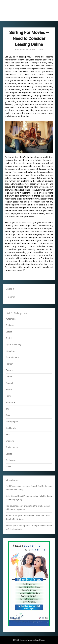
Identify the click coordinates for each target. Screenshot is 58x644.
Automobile (11, 319)
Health (9, 390)
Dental (9, 338)
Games (9, 377)
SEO (8, 435)
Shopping (10, 441)
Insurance (10, 402)
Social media (12, 447)
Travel (8, 467)
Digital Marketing (13, 345)
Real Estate (11, 428)
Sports (9, 454)
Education (10, 351)
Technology (11, 460)
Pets (8, 415)
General (9, 383)
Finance (9, 370)
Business (10, 325)
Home (9, 396)
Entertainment (12, 357)
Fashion (9, 364)
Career (9, 332)
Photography (12, 422)
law (7, 409)
